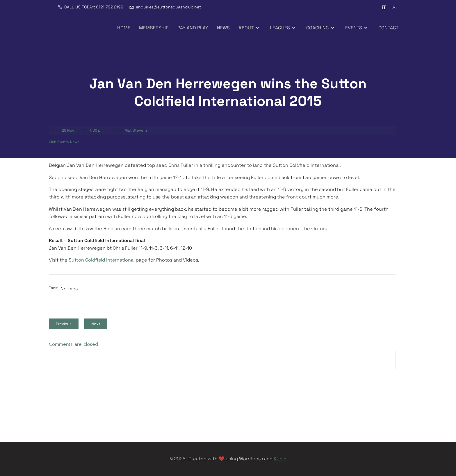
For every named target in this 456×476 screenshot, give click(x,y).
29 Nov (68, 130)
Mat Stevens (136, 130)
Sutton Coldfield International (102, 260)
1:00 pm (97, 130)
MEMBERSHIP (154, 28)
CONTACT (388, 28)
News (75, 142)
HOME (124, 28)
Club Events (59, 142)
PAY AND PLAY (193, 28)
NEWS (223, 28)
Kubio (280, 459)
